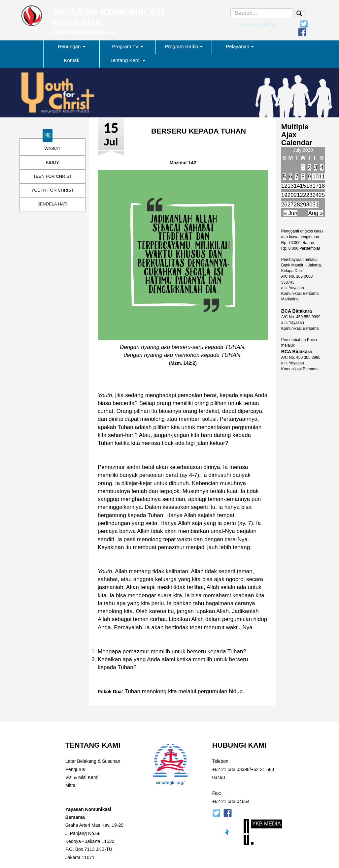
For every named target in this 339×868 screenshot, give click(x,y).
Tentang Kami (128, 60)
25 (322, 195)
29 (303, 205)
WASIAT (52, 149)
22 (303, 195)
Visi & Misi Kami (82, 777)
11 (322, 177)
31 (315, 205)
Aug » (316, 213)
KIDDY (52, 162)
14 (297, 186)
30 (309, 205)
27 (291, 205)
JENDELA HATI (52, 204)
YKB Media (267, 824)
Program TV (128, 46)
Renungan (71, 46)
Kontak (71, 60)
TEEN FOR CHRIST (52, 176)
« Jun (290, 213)
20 (291, 195)
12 (284, 186)
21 (297, 195)
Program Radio (184, 46)
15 (303, 186)
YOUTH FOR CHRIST (53, 190)
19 (284, 195)
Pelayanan (240, 46)
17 (315, 186)
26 (284, 205)
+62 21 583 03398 (231, 769)
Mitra (70, 785)
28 (297, 205)
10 (315, 177)
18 (322, 186)
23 (309, 195)
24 (315, 195)
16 (309, 186)
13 (291, 186)
